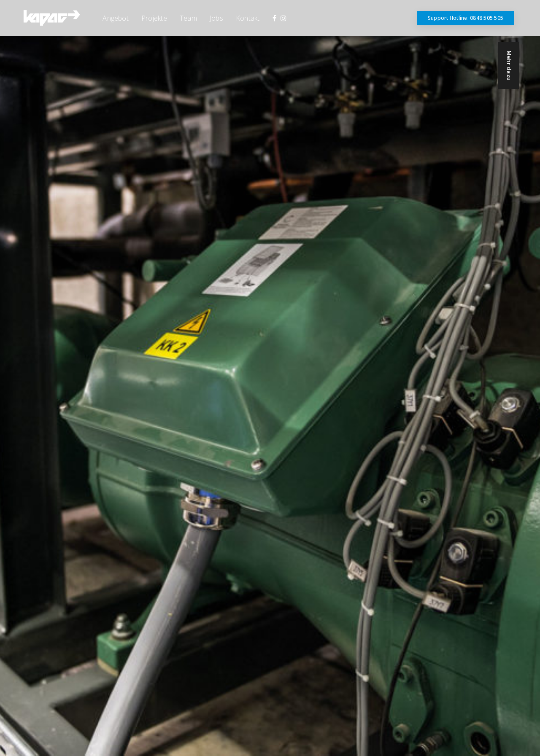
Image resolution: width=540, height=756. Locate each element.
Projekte (154, 18)
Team (188, 18)
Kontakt (248, 18)
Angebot (116, 18)
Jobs (216, 18)
